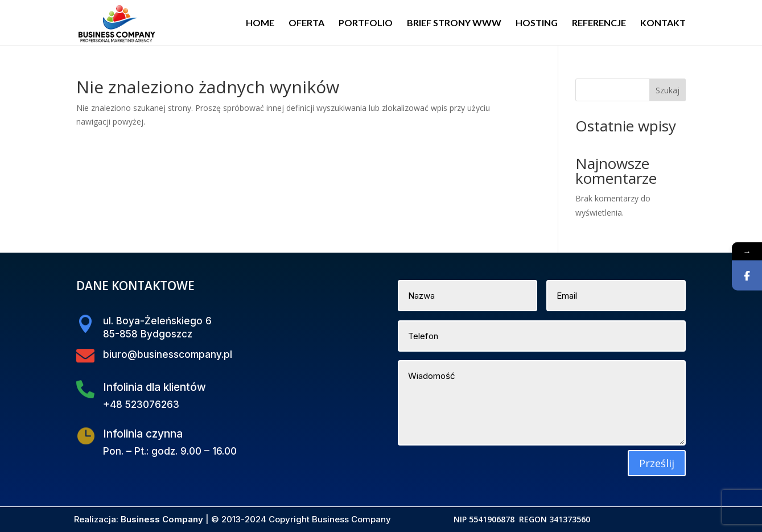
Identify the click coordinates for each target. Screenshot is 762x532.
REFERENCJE (599, 23)
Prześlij (657, 463)
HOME (260, 23)
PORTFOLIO (366, 23)
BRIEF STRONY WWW (454, 23)
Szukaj (668, 90)
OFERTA (306, 23)
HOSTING (537, 23)
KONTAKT (663, 23)
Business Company (162, 519)
